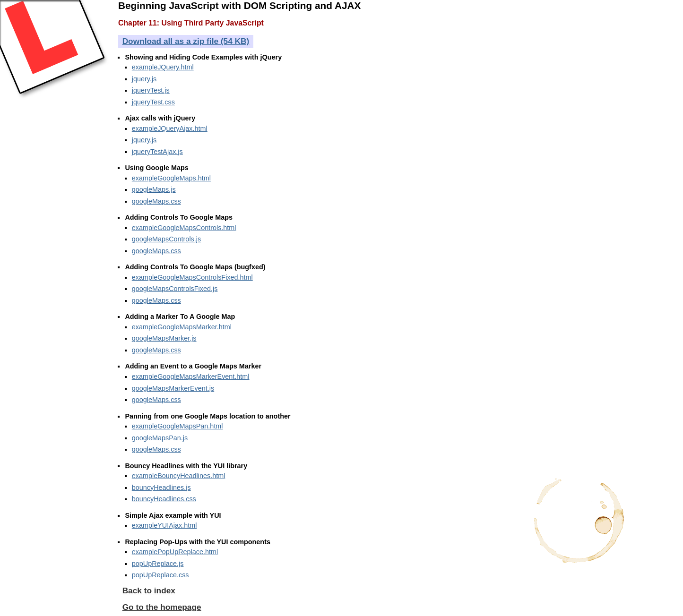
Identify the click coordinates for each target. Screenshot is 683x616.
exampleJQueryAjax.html (170, 128)
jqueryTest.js (151, 90)
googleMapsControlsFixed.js (175, 289)
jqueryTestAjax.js (157, 152)
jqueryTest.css (153, 102)
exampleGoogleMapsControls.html (184, 228)
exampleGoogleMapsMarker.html (182, 327)
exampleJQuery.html (163, 67)
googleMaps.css (156, 201)
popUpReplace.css (160, 575)
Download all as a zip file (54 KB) (186, 41)
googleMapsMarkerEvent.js (173, 388)
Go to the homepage (162, 607)
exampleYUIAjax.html (164, 525)
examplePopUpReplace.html (175, 552)
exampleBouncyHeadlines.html (179, 476)
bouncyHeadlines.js (161, 488)
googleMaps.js (154, 189)
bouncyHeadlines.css (164, 499)
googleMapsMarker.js (164, 338)
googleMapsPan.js (160, 438)
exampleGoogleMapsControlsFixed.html (192, 277)
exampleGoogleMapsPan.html (177, 426)
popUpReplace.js (158, 564)
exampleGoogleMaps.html (171, 178)
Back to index (149, 590)
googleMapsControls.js (166, 239)
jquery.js (144, 79)
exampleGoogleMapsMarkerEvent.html (191, 376)
